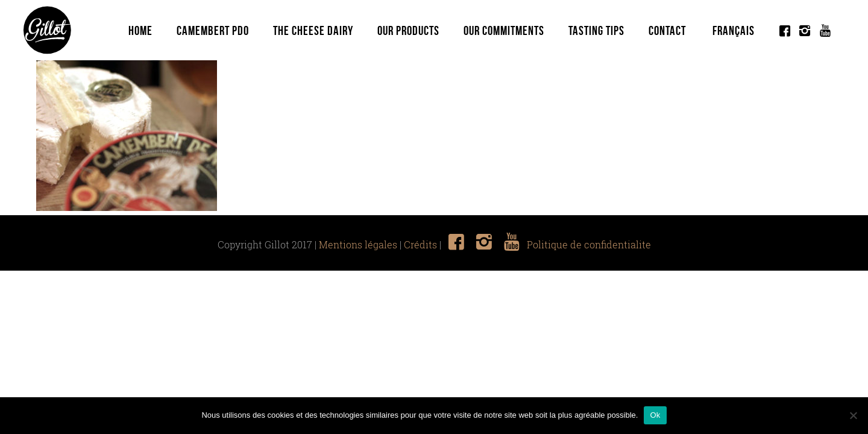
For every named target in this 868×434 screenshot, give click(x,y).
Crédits (420, 245)
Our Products (408, 30)
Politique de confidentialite (589, 245)
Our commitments (504, 30)
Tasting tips (596, 30)
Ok (655, 415)
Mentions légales (358, 245)
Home (140, 30)
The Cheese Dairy (313, 30)
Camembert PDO (213, 30)
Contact (667, 30)
